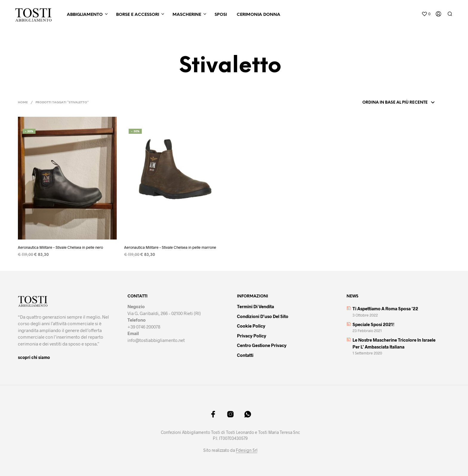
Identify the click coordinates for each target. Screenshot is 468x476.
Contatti (245, 355)
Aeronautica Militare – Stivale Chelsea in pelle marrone (170, 247)
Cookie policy (251, 326)
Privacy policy (252, 336)
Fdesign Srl (247, 450)
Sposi (221, 15)
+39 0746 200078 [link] (144, 327)
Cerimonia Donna (258, 15)
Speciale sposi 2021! (373, 324)
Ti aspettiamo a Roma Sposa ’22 (385, 308)
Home (23, 103)
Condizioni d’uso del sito (263, 316)
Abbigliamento (85, 15)
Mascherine (187, 15)
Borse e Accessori (138, 15)
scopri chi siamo (34, 357)
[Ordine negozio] (398, 103)
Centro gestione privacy (262, 345)
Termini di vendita (255, 306)
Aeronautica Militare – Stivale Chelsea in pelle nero (60, 247)
